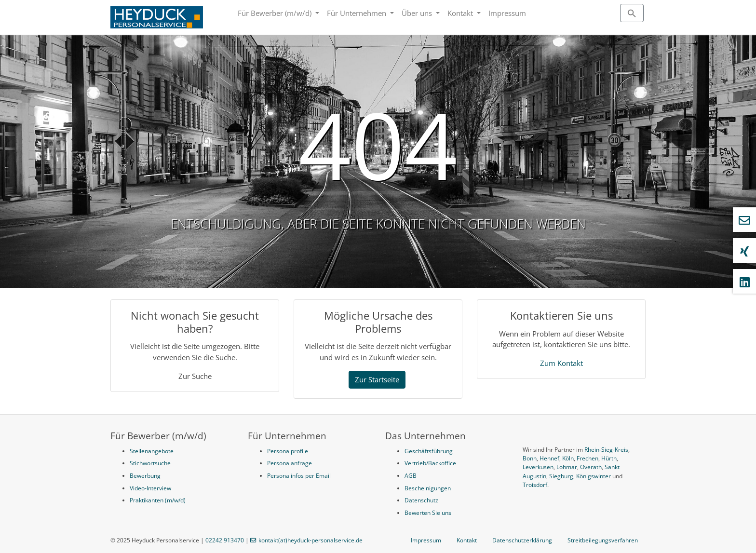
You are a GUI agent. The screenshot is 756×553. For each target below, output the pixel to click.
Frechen (587, 458)
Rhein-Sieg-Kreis (606, 450)
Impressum (507, 13)
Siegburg (561, 476)
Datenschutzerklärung (522, 540)
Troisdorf (535, 485)
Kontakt (461, 13)
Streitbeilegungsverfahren (603, 540)
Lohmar (567, 467)
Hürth (609, 458)
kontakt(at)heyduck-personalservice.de (310, 540)
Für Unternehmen (358, 13)
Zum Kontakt (561, 363)
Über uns (418, 13)
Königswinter (594, 476)
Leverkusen (538, 467)
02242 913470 (225, 540)
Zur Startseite (377, 379)
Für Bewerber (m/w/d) (276, 13)
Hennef (549, 458)
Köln (568, 458)
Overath (591, 467)
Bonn (530, 458)
